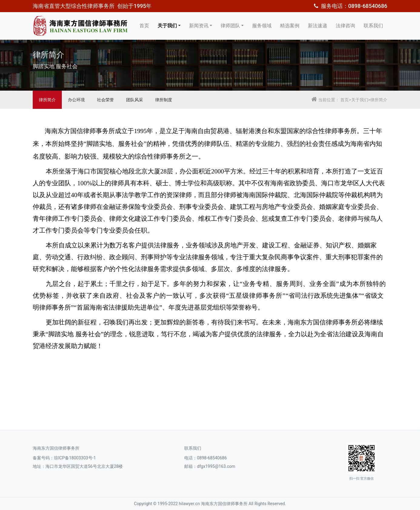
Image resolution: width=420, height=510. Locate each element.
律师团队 (230, 26)
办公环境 (76, 100)
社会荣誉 (105, 100)
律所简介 (47, 100)
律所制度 (164, 100)
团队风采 (135, 100)
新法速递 (318, 26)
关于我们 (167, 26)
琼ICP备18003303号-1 (75, 458)
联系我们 (373, 26)
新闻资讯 (199, 26)
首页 (144, 26)
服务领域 (262, 26)
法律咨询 (345, 26)
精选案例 (290, 26)
